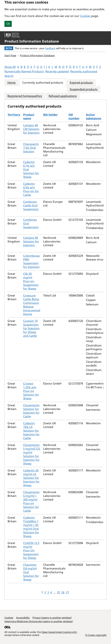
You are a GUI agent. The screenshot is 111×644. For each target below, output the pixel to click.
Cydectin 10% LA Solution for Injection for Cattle (31, 431)
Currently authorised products (43, 83)
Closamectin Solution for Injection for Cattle (31, 411)
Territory (14, 115)
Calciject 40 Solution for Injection (31, 241)
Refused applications (63, 96)
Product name (29, 117)
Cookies (85, 16)
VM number (74, 117)
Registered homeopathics (25, 96)
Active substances (94, 117)
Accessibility (23, 618)
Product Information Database (32, 41)
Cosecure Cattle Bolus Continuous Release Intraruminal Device (32, 305)
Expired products (81, 83)
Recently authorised (84, 71)
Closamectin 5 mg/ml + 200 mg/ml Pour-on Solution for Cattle (31, 501)
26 (63, 592)
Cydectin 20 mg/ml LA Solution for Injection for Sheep (31, 478)
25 (58, 592)
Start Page (10, 55)
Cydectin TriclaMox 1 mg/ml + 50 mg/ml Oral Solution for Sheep (31, 527)
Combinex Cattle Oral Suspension (31, 205)
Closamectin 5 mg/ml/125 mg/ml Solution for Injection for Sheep (32, 454)
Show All (10, 67)
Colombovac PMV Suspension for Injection (32, 261)
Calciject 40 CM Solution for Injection (31, 129)
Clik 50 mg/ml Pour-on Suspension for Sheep (31, 281)
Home (12, 83)
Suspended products (84, 89)
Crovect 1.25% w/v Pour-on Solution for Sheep (31, 391)
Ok (8, 24)
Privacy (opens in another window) (52, 618)
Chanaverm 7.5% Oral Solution (31, 148)
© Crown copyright (96, 635)
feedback (50, 48)
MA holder (50, 115)
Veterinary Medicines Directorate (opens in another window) (39, 621)
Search (9, 76)
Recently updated (57, 71)
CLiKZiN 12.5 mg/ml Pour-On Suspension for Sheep (31, 550)
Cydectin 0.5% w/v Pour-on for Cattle (31, 189)
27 (67, 592)
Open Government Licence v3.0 (59, 632)
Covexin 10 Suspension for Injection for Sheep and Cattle (31, 328)
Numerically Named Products (24, 71)
